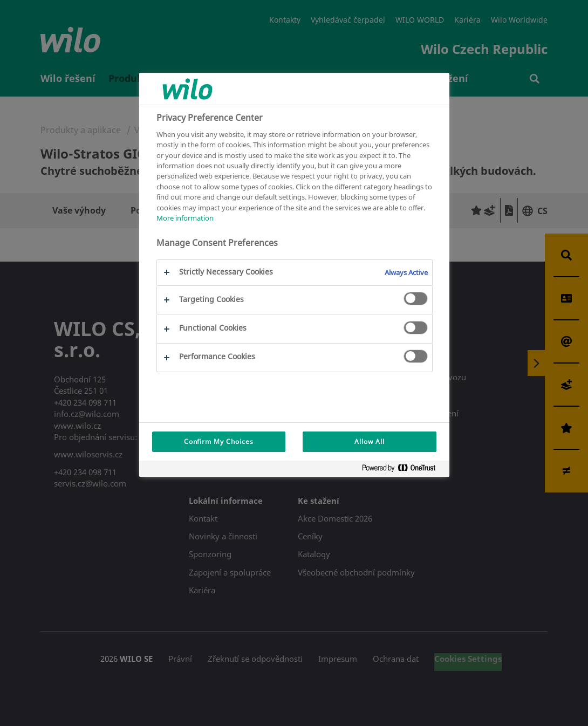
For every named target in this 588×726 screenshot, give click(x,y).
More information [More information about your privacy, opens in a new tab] (185, 218)
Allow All (370, 441)
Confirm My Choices (219, 441)
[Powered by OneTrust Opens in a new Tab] (403, 470)
